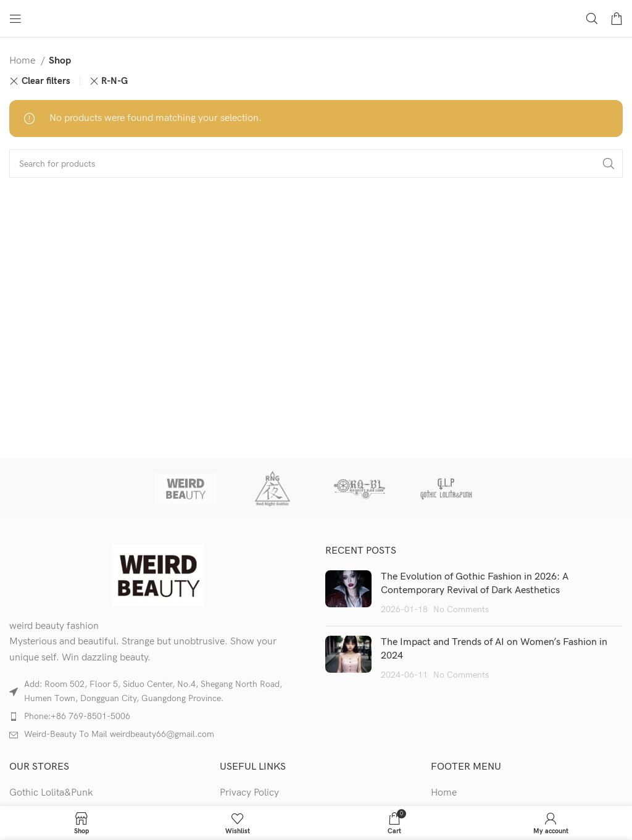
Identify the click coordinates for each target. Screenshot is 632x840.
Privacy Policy (249, 793)
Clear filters (46, 81)
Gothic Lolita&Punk (51, 793)
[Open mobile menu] (15, 19)
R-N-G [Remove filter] (114, 81)
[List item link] (158, 717)
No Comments (461, 609)
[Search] (592, 19)
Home (23, 61)
